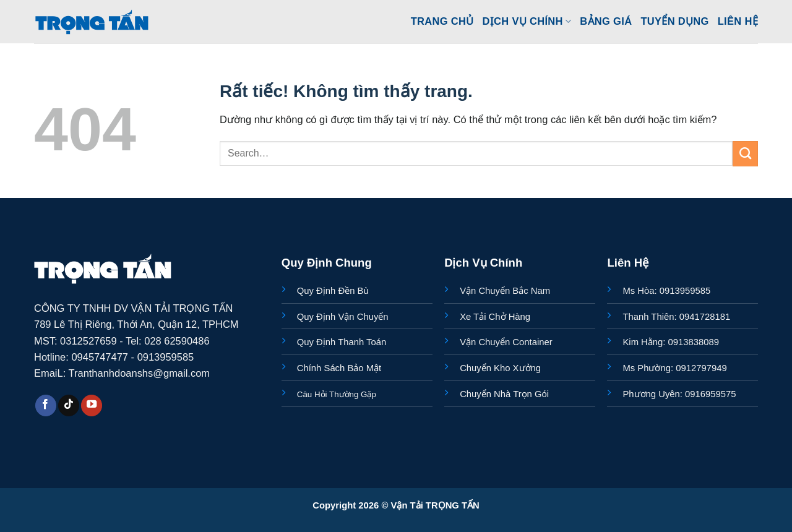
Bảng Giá (606, 21)
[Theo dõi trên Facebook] (46, 405)
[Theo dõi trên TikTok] (69, 405)
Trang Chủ (442, 21)
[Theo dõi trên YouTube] (92, 405)
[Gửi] (745, 153)
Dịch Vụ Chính (527, 21)
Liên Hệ (738, 21)
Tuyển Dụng (674, 21)
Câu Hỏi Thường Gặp (337, 394)
